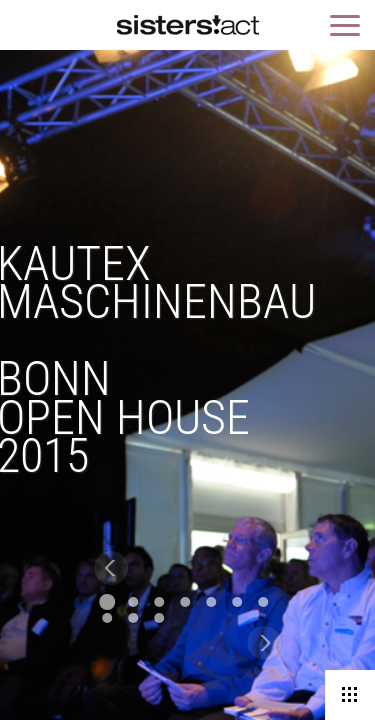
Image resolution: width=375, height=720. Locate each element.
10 (159, 618)
